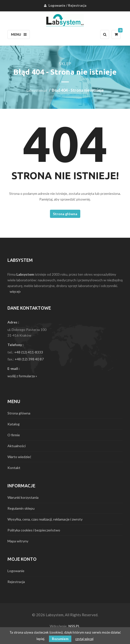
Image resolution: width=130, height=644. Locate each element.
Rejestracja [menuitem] (77, 5)
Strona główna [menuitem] (19, 413)
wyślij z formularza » (22, 376)
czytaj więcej (84, 639)
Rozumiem (60, 639)
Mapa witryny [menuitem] (18, 541)
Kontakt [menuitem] (14, 468)
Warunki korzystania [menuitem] (23, 497)
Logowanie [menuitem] (57, 5)
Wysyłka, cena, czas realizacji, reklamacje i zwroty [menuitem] (45, 519)
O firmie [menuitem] (14, 435)
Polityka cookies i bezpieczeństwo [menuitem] (34, 530)
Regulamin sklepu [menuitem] (21, 508)
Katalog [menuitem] (14, 424)
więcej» (15, 291)
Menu (19, 34)
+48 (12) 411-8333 (29, 352)
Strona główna (65, 214)
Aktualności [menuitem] (17, 446)
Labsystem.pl (37, 90)
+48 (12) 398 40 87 (29, 359)
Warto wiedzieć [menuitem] (19, 457)
